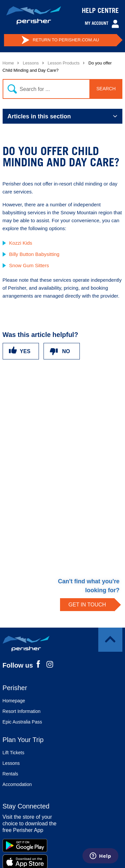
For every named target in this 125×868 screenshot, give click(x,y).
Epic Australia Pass (22, 722)
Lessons (31, 63)
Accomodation (17, 784)
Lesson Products (63, 63)
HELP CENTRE (100, 12)
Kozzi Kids (21, 243)
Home (8, 63)
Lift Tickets (14, 753)
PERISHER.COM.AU (60, 40)
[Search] (61, 89)
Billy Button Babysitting (34, 254)
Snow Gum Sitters (29, 265)
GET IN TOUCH (87, 605)
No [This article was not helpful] (66, 351)
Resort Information (22, 711)
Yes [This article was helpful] (25, 351)
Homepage (14, 701)
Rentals (10, 774)
